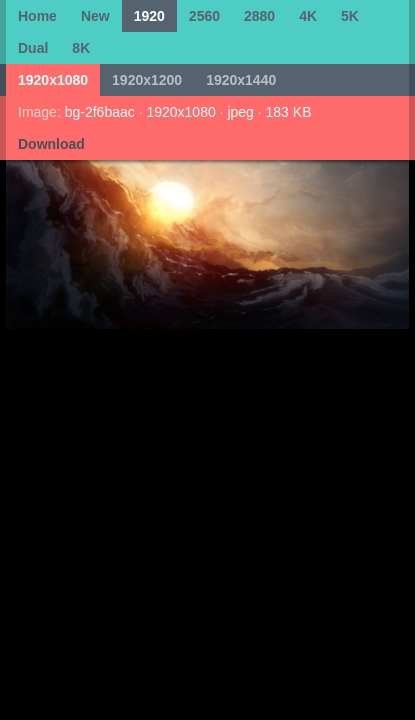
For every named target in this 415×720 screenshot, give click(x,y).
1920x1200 (147, 80)
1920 (149, 16)
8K (81, 48)
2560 (204, 16)
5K (350, 16)
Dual (33, 48)
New (95, 16)
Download (51, 144)
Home (37, 16)
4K (308, 16)
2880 (259, 16)
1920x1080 (53, 80)
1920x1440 (241, 80)
